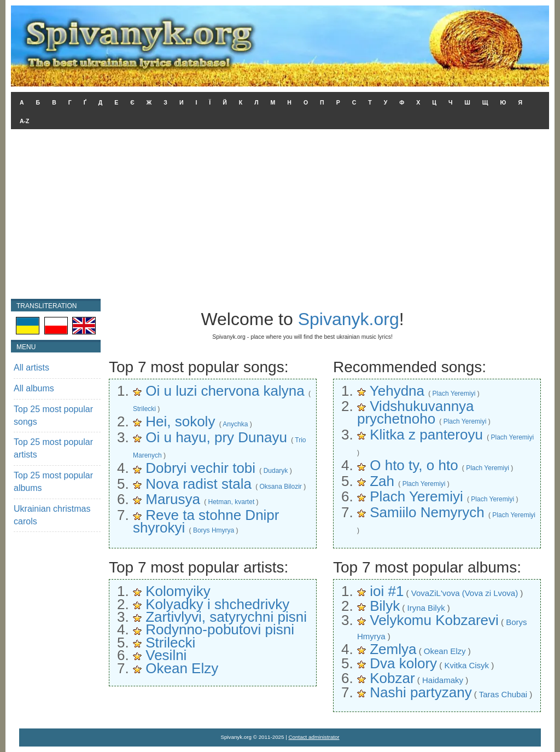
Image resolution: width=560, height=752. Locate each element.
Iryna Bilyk (426, 608)
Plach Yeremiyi (454, 394)
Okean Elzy (182, 668)
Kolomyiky (178, 591)
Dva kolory (403, 663)
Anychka (235, 424)
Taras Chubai (503, 694)
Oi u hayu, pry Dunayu (216, 437)
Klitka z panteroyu (426, 435)
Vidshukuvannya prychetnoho (416, 412)
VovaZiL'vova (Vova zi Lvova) (465, 593)
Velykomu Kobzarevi (434, 620)
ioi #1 (387, 591)
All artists (31, 368)
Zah (382, 481)
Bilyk (385, 606)
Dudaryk (276, 471)
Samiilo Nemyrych (427, 512)
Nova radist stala (199, 484)
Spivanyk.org (349, 319)
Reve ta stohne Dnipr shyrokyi (206, 521)
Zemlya (393, 649)
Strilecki (144, 409)
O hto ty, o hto (414, 465)
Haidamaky (443, 680)
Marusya (173, 499)
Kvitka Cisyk (466, 665)
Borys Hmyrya (214, 530)
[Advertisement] (280, 217)
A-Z (25, 121)
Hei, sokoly (180, 421)
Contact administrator (314, 737)
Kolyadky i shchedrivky (217, 604)
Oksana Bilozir (280, 487)
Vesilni (166, 655)
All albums (34, 388)
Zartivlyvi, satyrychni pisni (226, 617)
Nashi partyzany (421, 692)
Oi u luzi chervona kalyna (225, 391)
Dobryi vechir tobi (200, 468)
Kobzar (392, 678)
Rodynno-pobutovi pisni (220, 629)
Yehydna (397, 391)
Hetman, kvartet (232, 502)
